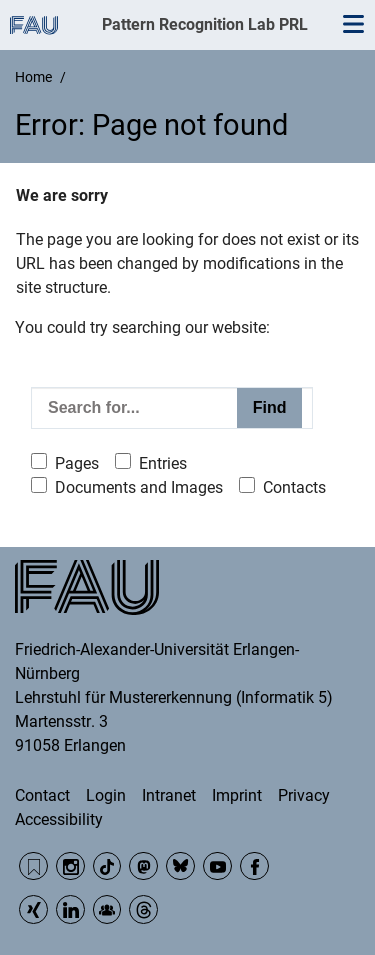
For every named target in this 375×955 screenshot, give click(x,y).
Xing (33, 909)
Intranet (169, 795)
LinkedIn (70, 909)
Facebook (254, 866)
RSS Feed (33, 866)
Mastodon (143, 866)
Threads (143, 909)
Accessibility (59, 819)
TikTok (107, 866)
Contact (42, 795)
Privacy (304, 795)
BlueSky (180, 866)
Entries (163, 463)
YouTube (217, 866)
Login (106, 795)
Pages (77, 463)
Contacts (294, 487)
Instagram (70, 866)
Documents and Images (139, 487)
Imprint (237, 795)
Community (107, 909)
